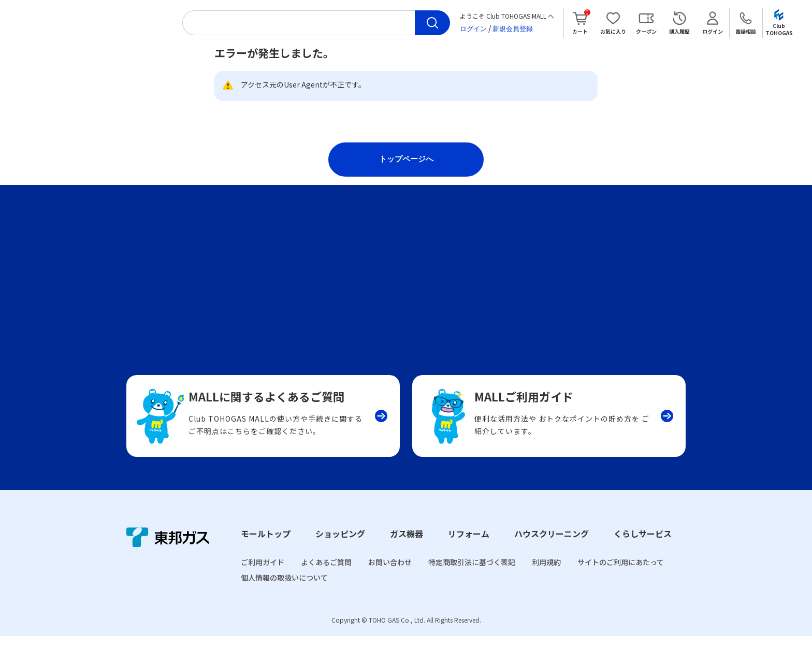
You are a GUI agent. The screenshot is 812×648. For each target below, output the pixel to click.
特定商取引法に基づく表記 (472, 574)
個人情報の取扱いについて (284, 590)
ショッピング (340, 546)
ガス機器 (407, 546)
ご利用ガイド (263, 574)
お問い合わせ (390, 574)
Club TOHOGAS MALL (95, 23)
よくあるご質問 (326, 574)
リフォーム (469, 546)
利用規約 (546, 574)
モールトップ (266, 546)
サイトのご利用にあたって (621, 574)
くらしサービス (643, 546)
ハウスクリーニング (552, 546)
